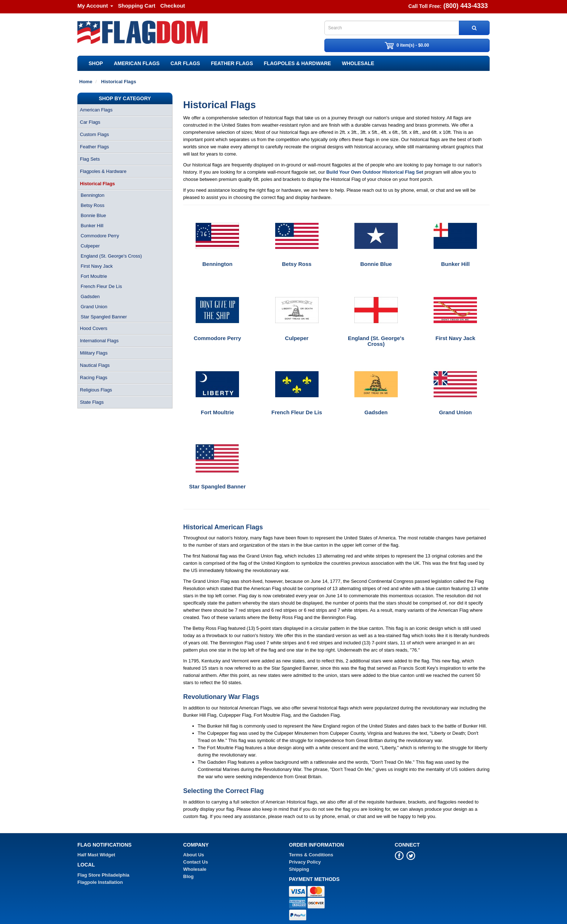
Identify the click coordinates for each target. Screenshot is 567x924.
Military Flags (94, 353)
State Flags (92, 402)
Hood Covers (94, 328)
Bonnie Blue (93, 215)
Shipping (299, 869)
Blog (189, 876)
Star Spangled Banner (104, 317)
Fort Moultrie (94, 276)
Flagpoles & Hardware (298, 63)
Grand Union (94, 307)
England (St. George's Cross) (111, 256)
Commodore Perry (100, 236)
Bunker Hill (92, 226)
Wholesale (358, 63)
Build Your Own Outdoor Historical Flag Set (375, 172)
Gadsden (90, 296)
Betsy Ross (93, 205)
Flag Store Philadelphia (103, 875)
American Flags (137, 63)
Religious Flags (96, 390)
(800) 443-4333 (466, 6)
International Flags (99, 341)
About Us (194, 855)
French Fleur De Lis (101, 286)
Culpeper (90, 246)
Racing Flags (94, 378)
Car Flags (185, 63)
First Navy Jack (97, 266)
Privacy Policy (305, 862)
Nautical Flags (95, 365)
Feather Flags (232, 63)
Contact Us (196, 862)
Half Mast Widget (96, 855)
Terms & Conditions (311, 855)
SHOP (96, 63)
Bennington (93, 195)
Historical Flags (97, 184)
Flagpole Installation (100, 882)
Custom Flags (94, 134)
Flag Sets (90, 159)
